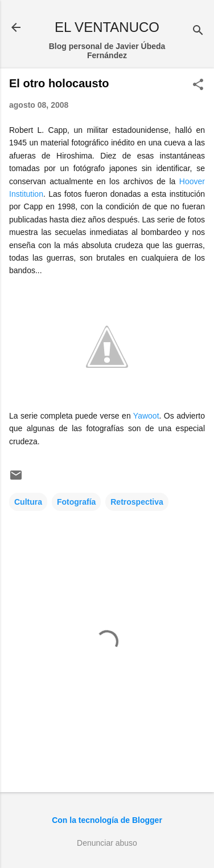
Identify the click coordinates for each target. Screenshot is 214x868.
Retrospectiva (137, 502)
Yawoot (146, 416)
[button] (198, 85)
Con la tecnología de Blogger (107, 820)
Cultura (28, 502)
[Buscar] (198, 31)
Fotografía (76, 502)
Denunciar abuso (107, 843)
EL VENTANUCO (107, 27)
